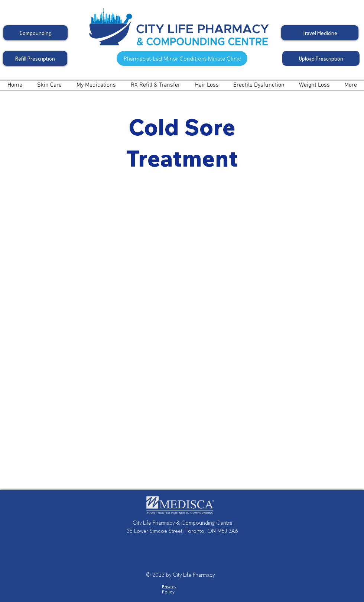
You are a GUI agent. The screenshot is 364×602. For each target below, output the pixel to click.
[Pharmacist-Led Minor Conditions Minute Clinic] (182, 58)
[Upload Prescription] (321, 58)
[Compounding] (35, 33)
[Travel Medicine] (320, 33)
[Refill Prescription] (35, 58)
